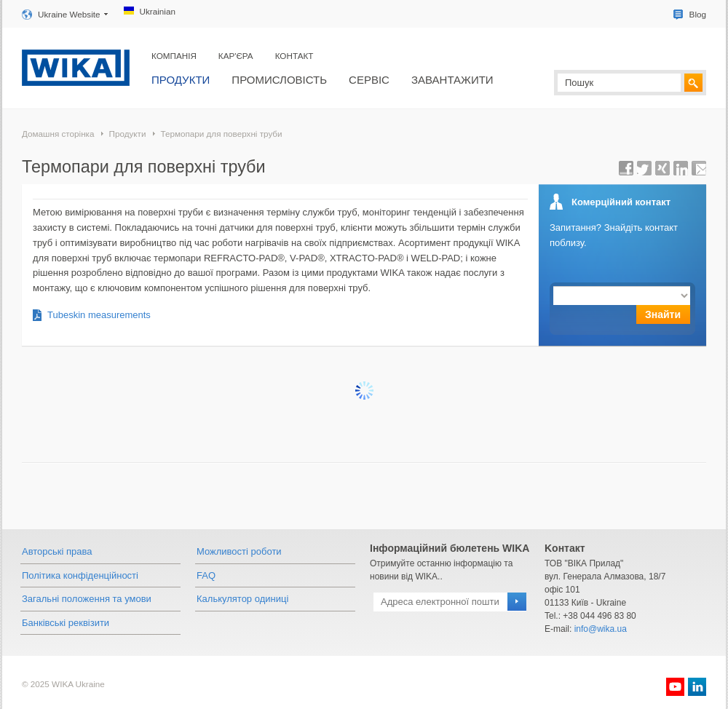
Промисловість (279, 80)
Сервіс (369, 80)
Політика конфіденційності (80, 575)
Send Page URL (699, 168)
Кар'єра (236, 56)
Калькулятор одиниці (242, 599)
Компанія (174, 56)
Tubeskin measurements (99, 315)
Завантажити (452, 80)
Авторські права (57, 551)
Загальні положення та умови (87, 599)
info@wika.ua (601, 629)
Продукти (181, 80)
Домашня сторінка (58, 134)
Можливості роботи (239, 551)
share (626, 168)
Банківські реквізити (66, 623)
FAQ (206, 575)
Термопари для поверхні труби (221, 134)
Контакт (294, 56)
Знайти (663, 314)
